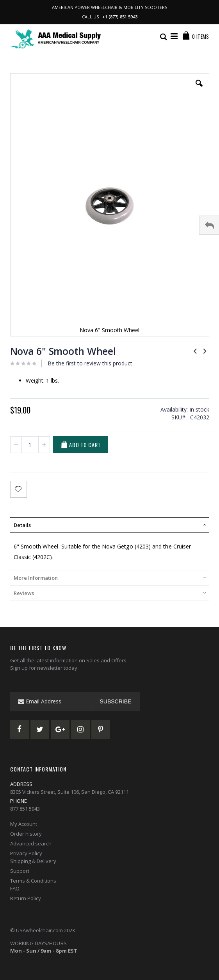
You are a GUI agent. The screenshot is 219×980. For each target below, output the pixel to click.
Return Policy (26, 898)
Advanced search (31, 843)
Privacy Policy (26, 853)
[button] (199, 89)
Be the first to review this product (90, 363)
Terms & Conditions (33, 881)
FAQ (15, 888)
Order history (26, 834)
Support (20, 871)
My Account (24, 824)
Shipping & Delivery (33, 861)
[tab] (110, 525)
